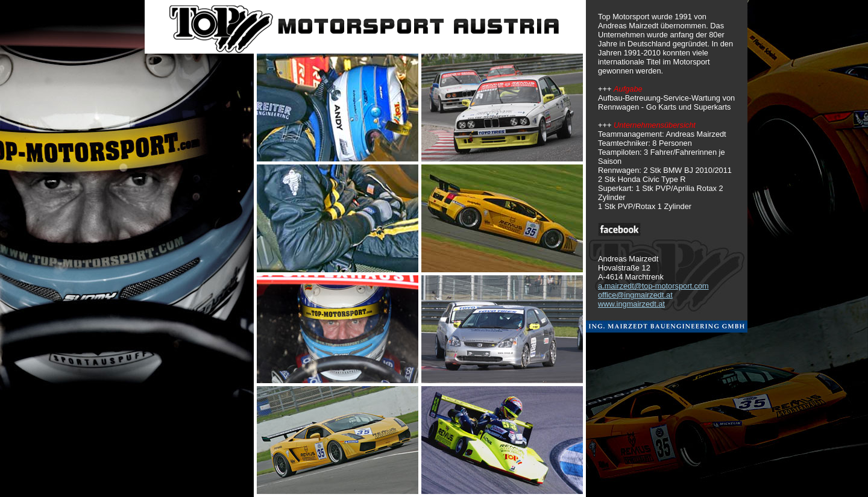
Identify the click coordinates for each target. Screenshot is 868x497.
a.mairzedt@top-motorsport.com (653, 286)
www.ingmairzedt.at (631, 304)
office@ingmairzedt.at (635, 295)
